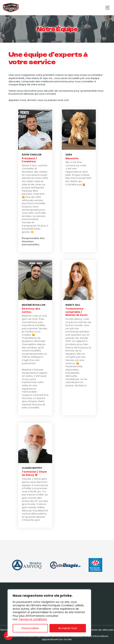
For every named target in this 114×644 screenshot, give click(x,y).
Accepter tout (68, 628)
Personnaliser (30, 628)
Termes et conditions (33, 619)
